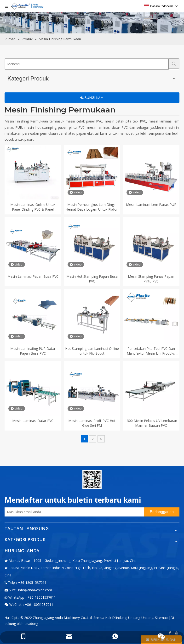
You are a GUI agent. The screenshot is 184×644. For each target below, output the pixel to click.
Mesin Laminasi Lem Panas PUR (151, 205)
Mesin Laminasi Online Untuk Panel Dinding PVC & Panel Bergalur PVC (33, 207)
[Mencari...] (87, 64)
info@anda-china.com (35, 590)
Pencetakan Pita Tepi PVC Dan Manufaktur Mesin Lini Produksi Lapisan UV (151, 351)
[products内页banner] (92, 17)
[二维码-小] (92, 479)
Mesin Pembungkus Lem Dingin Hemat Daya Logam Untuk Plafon (92, 207)
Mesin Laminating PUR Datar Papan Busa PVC (33, 351)
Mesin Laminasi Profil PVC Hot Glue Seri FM (92, 423)
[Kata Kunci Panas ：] (174, 64)
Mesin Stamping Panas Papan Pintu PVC (151, 279)
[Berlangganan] (162, 512)
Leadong (31, 624)
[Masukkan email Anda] (73, 512)
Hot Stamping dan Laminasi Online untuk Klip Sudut (92, 351)
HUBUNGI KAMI (92, 98)
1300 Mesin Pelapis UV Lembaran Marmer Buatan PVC (151, 423)
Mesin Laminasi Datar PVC (33, 421)
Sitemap (161, 618)
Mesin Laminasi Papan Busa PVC (33, 276)
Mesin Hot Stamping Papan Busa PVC (92, 279)
